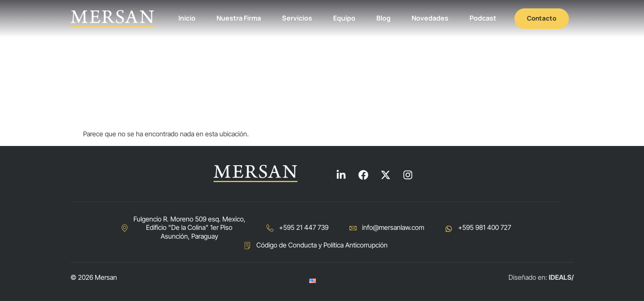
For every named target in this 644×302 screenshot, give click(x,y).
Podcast (483, 18)
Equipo (344, 18)
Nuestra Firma (239, 18)
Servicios (297, 18)
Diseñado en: (541, 277)
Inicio (187, 18)
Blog (383, 18)
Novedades (430, 18)
